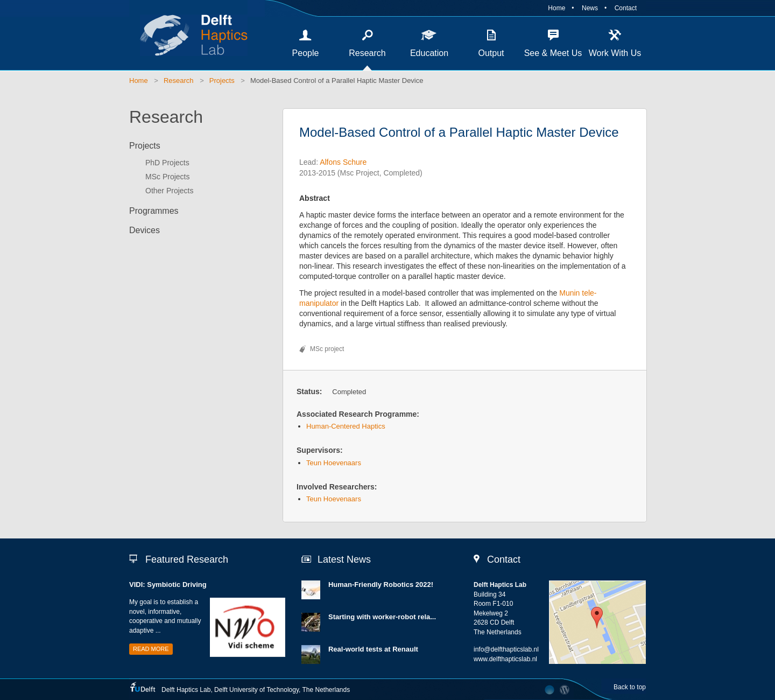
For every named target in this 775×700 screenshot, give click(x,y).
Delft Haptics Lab (188, 35)
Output (491, 53)
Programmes (154, 211)
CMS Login (565, 690)
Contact (626, 8)
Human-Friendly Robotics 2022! (381, 584)
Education (429, 53)
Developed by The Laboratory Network (549, 690)
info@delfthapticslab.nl (506, 649)
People (306, 53)
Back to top (630, 687)
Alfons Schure (343, 162)
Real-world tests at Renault (373, 649)
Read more (151, 649)
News (590, 8)
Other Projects (169, 191)
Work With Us (615, 53)
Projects (222, 80)
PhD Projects (167, 163)
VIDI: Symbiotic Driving (168, 584)
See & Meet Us (553, 53)
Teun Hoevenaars (334, 463)
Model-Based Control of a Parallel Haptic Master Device (337, 80)
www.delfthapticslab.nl (505, 659)
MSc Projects (167, 177)
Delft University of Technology (256, 690)
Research (367, 53)
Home (556, 8)
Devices (145, 230)
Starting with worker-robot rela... (382, 617)
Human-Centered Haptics (346, 426)
